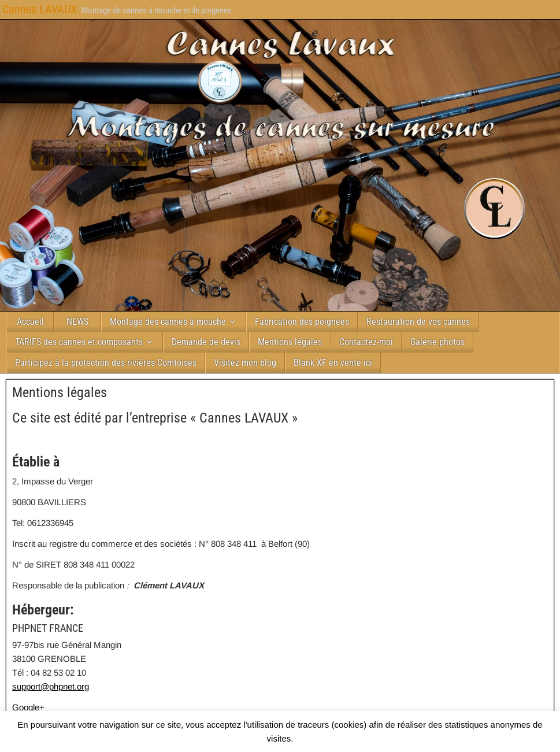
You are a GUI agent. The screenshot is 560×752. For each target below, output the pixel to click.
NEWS (77, 322)
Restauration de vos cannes (418, 322)
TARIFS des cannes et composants (79, 342)
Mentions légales (290, 342)
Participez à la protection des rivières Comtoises (106, 363)
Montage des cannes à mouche (168, 322)
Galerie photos (437, 342)
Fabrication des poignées (302, 322)
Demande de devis (206, 342)
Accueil (30, 322)
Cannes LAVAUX (40, 9)
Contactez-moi (366, 342)
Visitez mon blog (245, 363)
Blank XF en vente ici (333, 363)
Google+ (28, 707)
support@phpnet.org (51, 686)
